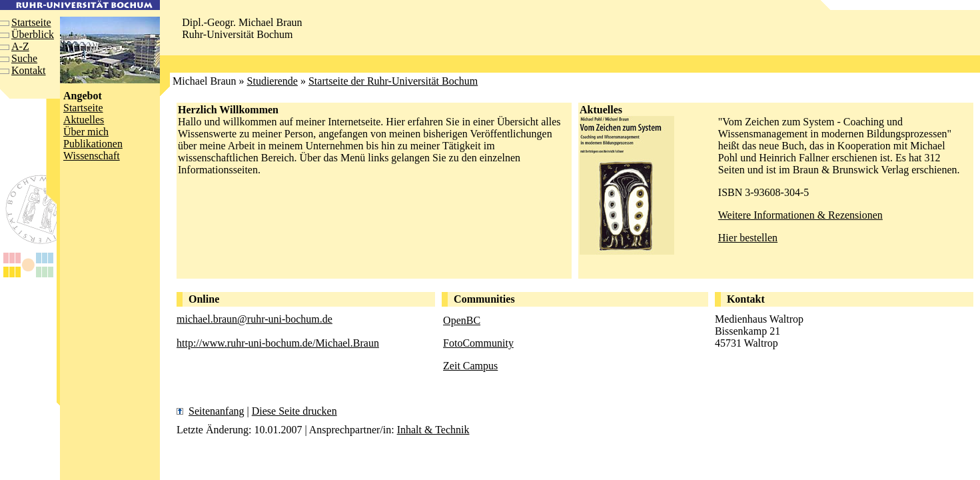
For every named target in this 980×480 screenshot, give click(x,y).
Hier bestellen (748, 238)
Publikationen (93, 144)
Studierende (272, 81)
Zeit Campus (470, 366)
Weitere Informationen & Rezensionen (800, 215)
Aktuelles (84, 120)
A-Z (20, 46)
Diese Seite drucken (294, 411)
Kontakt (29, 70)
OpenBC (462, 320)
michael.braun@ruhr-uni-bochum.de (254, 319)
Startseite (31, 22)
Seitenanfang (217, 411)
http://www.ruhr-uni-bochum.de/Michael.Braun (278, 343)
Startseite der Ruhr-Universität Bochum (393, 81)
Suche (24, 58)
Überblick (33, 34)
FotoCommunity (478, 343)
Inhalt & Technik (433, 430)
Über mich (86, 132)
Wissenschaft (92, 156)
